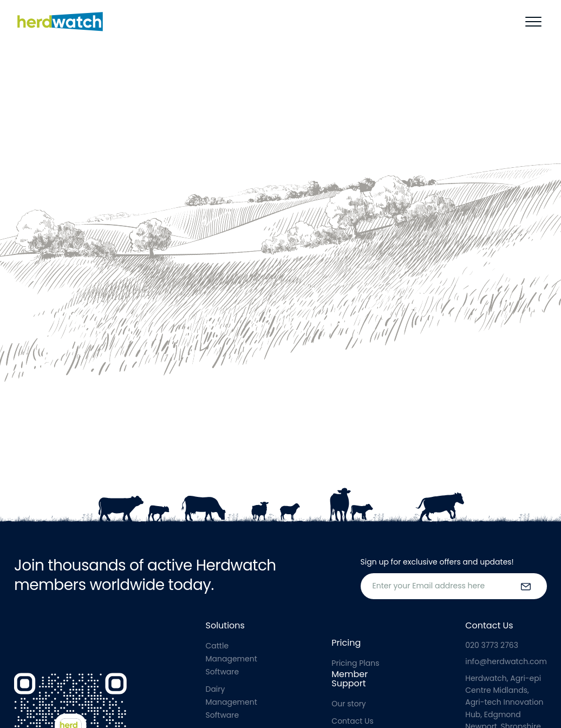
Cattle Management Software (231, 659)
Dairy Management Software (231, 702)
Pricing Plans (355, 663)
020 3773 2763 (492, 645)
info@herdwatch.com (506, 661)
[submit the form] (526, 586)
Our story (348, 704)
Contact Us (352, 721)
